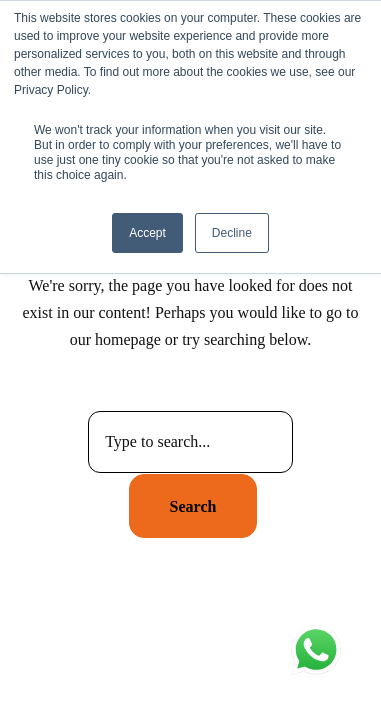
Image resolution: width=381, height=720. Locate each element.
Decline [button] (232, 233)
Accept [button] (147, 233)
